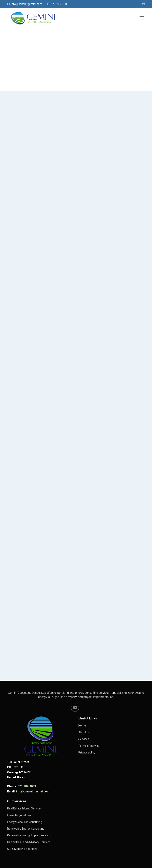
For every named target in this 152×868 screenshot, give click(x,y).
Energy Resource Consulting (25, 822)
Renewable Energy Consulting (26, 829)
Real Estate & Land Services (24, 808)
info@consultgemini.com (33, 791)
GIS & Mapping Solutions (22, 849)
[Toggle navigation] (142, 18)
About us (84, 732)
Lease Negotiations (19, 815)
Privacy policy (87, 752)
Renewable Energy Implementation (29, 835)
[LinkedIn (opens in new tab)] (143, 4)
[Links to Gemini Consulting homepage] (40, 736)
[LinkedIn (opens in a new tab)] (75, 708)
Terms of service (89, 746)
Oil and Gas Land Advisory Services (29, 842)
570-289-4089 (27, 786)
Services (84, 739)
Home (82, 726)
